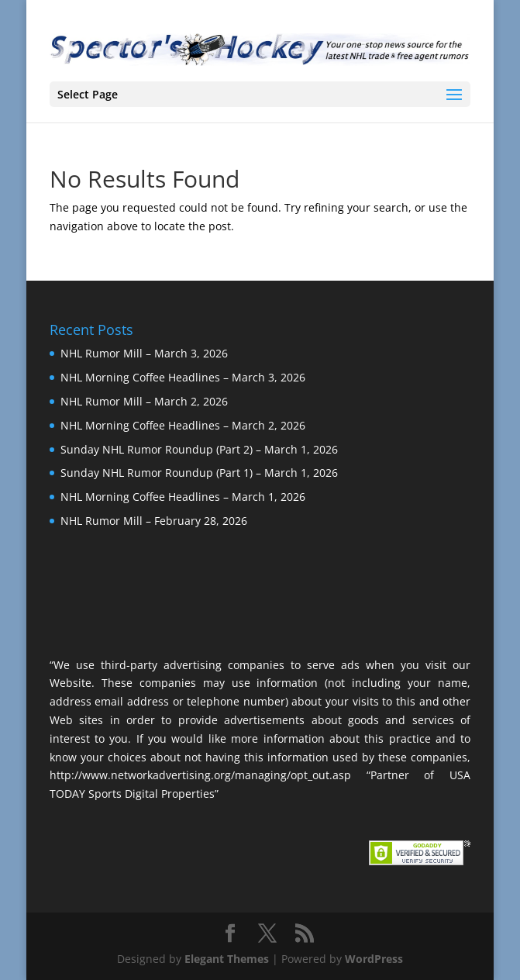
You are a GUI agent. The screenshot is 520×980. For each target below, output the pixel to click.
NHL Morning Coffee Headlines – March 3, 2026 (183, 377)
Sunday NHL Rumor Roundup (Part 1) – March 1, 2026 (199, 473)
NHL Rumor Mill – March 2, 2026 (144, 401)
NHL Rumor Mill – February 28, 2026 (154, 521)
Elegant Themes (227, 959)
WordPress (374, 959)
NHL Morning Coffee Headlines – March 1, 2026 (183, 497)
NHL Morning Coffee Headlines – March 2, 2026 (183, 425)
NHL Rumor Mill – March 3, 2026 (144, 353)
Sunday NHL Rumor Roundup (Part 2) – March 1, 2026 (199, 449)
